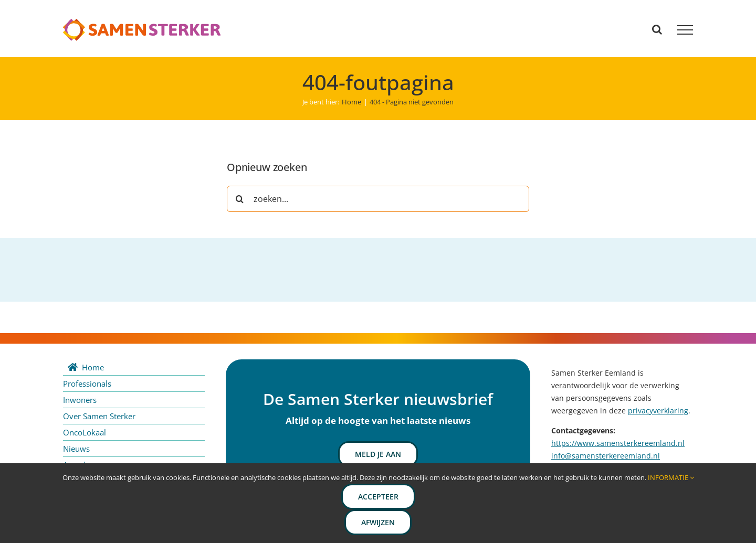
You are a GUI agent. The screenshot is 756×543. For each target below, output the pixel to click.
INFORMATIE (671, 477)
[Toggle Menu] (685, 30)
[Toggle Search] (657, 29)
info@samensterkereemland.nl (606, 456)
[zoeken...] (378, 199)
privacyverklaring (658, 411)
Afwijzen (378, 522)
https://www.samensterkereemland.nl (618, 443)
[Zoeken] (240, 199)
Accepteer (378, 497)
